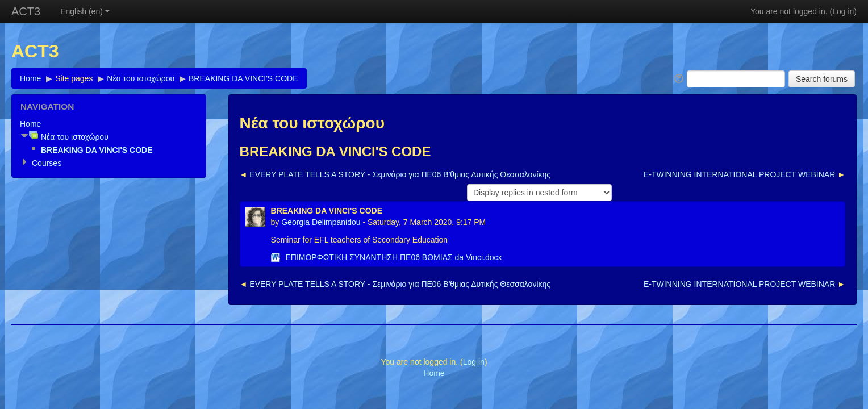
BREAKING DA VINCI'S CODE (243, 78)
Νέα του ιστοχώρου (141, 78)
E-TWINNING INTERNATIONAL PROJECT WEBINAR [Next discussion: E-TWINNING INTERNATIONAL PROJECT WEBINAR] (739, 174)
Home (30, 78)
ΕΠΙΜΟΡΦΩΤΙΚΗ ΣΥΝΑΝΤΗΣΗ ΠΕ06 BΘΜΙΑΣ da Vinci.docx (393, 257)
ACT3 (26, 11)
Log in (843, 11)
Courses (47, 163)
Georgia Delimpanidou (321, 222)
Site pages (74, 78)
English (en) (85, 11)
